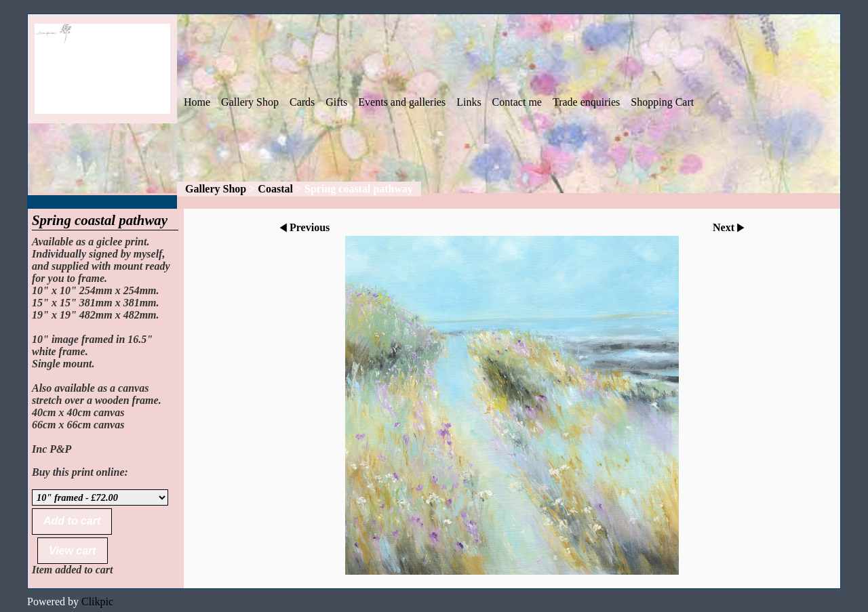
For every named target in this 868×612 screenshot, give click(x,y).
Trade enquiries (586, 102)
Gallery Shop (250, 102)
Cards (302, 102)
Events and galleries (402, 102)
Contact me (517, 102)
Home (197, 102)
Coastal (275, 189)
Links (469, 102)
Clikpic (97, 601)
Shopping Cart (662, 102)
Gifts (336, 102)
